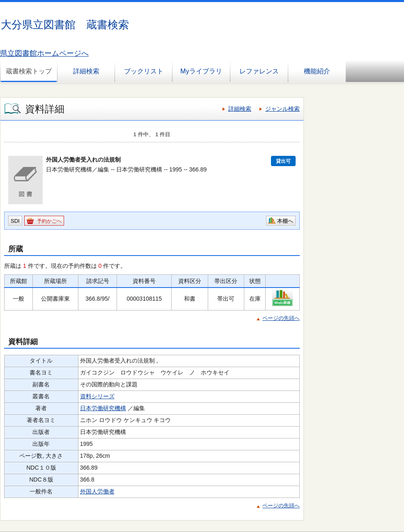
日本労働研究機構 (103, 408)
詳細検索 (86, 71)
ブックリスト (144, 71)
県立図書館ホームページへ (44, 53)
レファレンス (259, 71)
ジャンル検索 (282, 109)
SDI (15, 221)
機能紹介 (317, 71)
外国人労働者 (97, 491)
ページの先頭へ (281, 318)
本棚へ (285, 221)
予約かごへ (49, 221)
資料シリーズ (97, 396)
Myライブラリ (201, 71)
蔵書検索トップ (29, 71)
